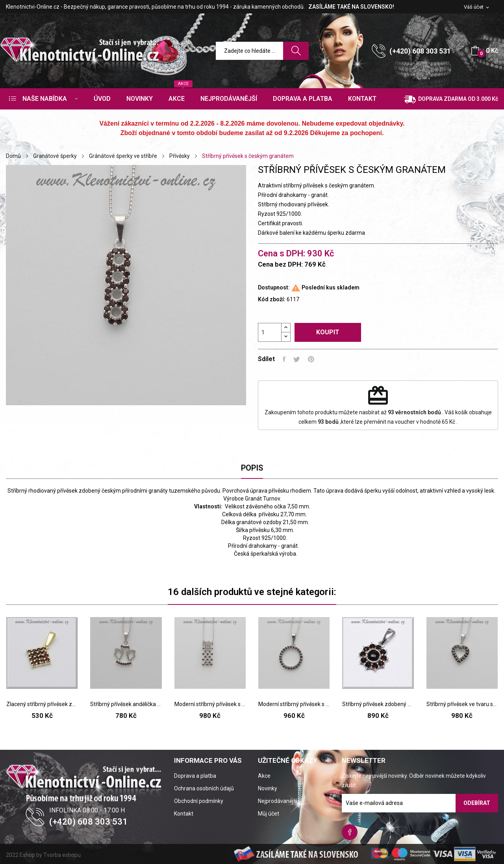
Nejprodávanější (278, 801)
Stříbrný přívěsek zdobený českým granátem (378, 704)
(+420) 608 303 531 (420, 51)
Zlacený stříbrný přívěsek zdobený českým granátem (42, 704)
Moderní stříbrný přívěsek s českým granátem (210, 704)
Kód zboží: (272, 299)
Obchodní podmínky (199, 801)
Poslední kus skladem (331, 287)
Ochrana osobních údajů (204, 788)
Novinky (268, 788)
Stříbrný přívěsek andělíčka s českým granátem (126, 704)
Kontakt (184, 814)
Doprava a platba (195, 776)
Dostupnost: (274, 287)
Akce (264, 776)
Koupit (328, 332)
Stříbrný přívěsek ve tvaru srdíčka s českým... (462, 704)
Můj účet (269, 814)
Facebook (350, 832)
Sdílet (284, 359)
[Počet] (270, 332)
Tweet (297, 359)
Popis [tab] (252, 468)
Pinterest (311, 359)
